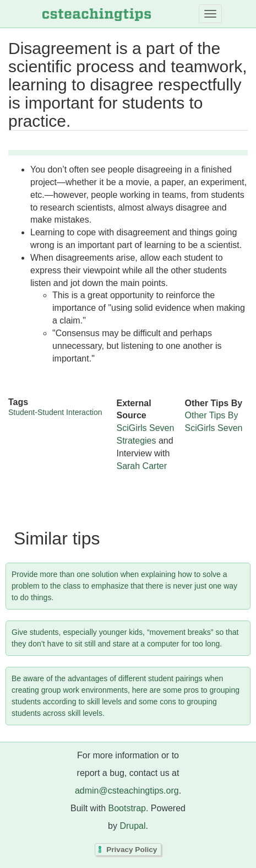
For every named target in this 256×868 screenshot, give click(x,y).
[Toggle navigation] (210, 14)
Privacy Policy (132, 850)
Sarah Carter (141, 466)
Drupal (132, 826)
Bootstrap (127, 808)
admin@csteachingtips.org (127, 791)
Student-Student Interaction (55, 412)
